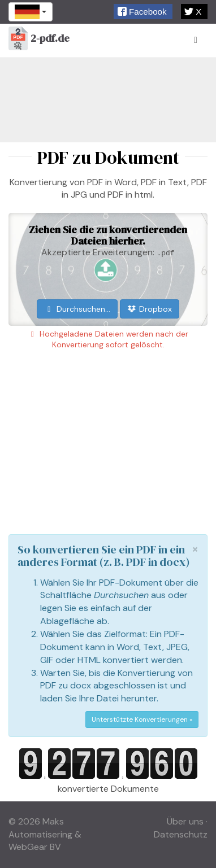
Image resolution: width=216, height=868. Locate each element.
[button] (143, 12)
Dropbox (150, 309)
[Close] (195, 549)
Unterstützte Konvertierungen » (142, 719)
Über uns (185, 821)
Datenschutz (181, 834)
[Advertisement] (108, 100)
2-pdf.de (39, 39)
